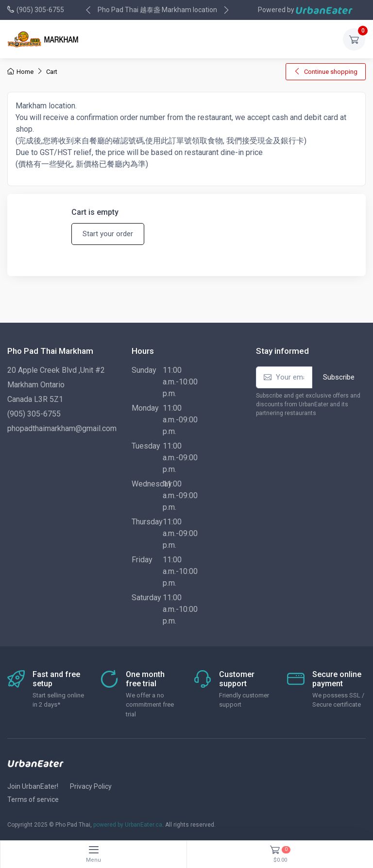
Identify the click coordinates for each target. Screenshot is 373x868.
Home (20, 72)
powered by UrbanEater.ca (128, 825)
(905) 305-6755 (40, 10)
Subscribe (339, 377)
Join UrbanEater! (33, 786)
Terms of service (33, 799)
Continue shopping (326, 72)
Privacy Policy (91, 786)
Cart (52, 72)
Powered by (305, 10)
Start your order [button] (108, 234)
